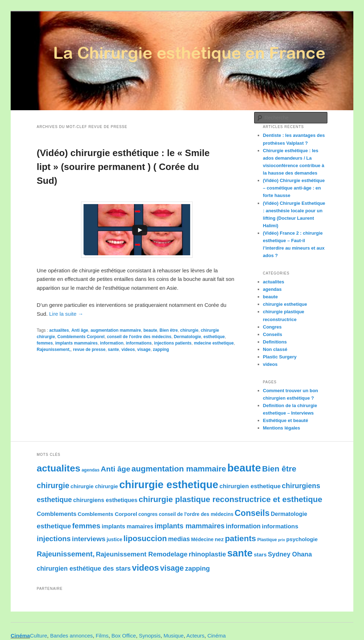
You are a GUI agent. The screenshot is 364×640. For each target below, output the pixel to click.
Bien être (169, 330)
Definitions (275, 342)
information (112, 343)
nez (219, 539)
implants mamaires (127, 526)
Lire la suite (66, 314)
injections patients (173, 343)
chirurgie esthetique (285, 304)
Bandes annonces (71, 636)
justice (114, 539)
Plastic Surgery (280, 357)
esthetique (214, 337)
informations (139, 343)
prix (282, 540)
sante (113, 350)
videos (128, 350)
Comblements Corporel (81, 337)
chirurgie (189, 330)
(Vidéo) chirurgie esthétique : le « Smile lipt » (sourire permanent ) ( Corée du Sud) (123, 167)
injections (54, 538)
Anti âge (80, 330)
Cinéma (20, 636)
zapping (161, 350)
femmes (45, 343)
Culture (38, 636)
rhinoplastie (207, 554)
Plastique (267, 540)
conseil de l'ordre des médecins (139, 337)
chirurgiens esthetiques (105, 500)
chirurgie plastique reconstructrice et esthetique (230, 499)
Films (102, 636)
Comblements (57, 514)
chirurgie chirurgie (94, 486)
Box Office (124, 636)
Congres (272, 327)
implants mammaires (76, 343)
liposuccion (145, 538)
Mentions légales (282, 428)
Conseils (273, 334)
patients (241, 538)
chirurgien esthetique (250, 486)
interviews (89, 539)
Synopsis (150, 636)
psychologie (302, 539)
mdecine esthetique (214, 343)
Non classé (275, 349)
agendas (272, 289)
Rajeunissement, (53, 350)
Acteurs (195, 636)
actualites (59, 330)
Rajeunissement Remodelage (142, 554)
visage (144, 350)
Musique (174, 636)
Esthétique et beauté (286, 420)
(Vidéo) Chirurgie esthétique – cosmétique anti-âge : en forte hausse (294, 188)
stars (260, 554)
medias (179, 539)
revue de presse (89, 350)
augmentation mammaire (116, 330)
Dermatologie (188, 337)
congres (148, 514)
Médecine (202, 539)
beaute (150, 330)
